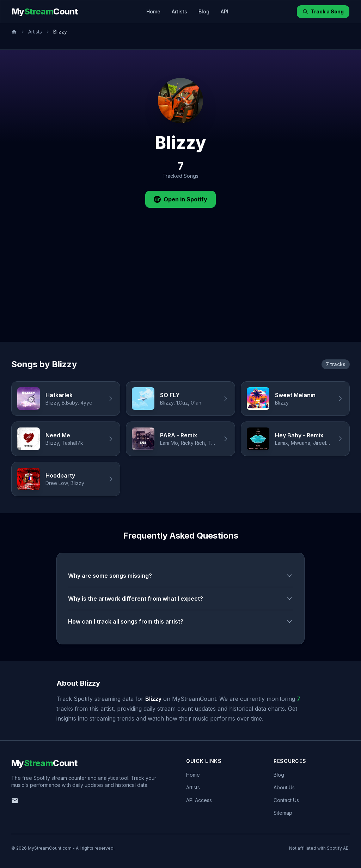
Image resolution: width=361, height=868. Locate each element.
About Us (284, 787)
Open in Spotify (180, 199)
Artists (179, 11)
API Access (199, 800)
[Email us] (15, 801)
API (225, 11)
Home (153, 11)
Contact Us (286, 800)
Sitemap (283, 813)
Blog (204, 11)
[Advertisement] (180, 289)
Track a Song (323, 11)
